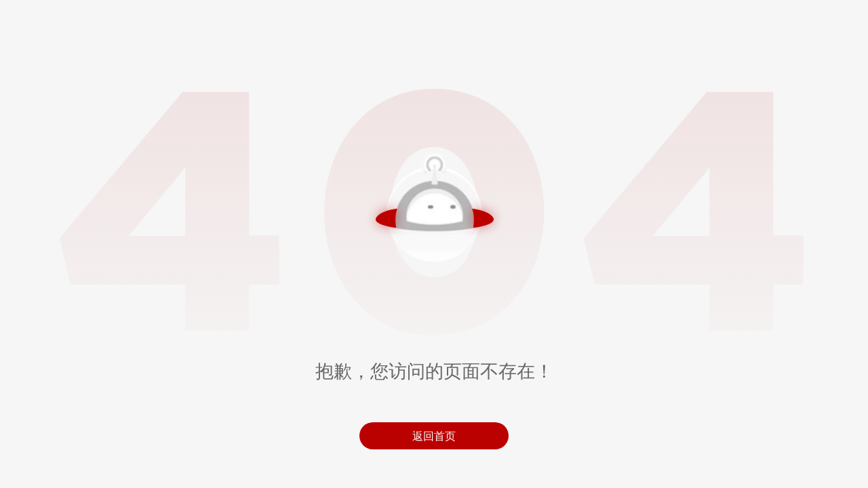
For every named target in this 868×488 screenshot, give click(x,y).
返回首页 (434, 436)
